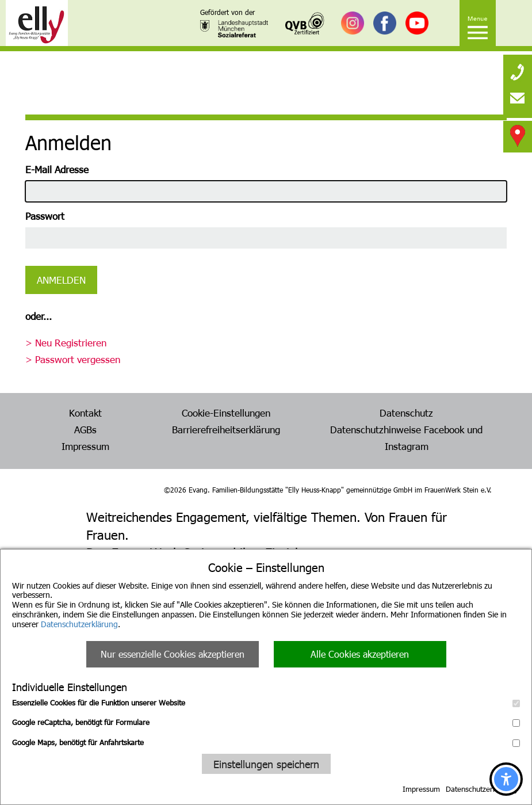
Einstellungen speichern (266, 764)
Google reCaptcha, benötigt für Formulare (266, 722)
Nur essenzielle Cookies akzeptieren (173, 654)
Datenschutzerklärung (79, 624)
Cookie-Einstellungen (226, 413)
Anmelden (61, 280)
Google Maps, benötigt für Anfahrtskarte (266, 742)
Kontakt (85, 413)
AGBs (85, 429)
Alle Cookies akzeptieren (360, 654)
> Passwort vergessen (73, 359)
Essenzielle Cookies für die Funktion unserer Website (266, 703)
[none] (518, 69)
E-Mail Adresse (57, 169)
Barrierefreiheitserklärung (226, 429)
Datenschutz (406, 413)
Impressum (421, 789)
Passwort (45, 216)
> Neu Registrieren (66, 342)
